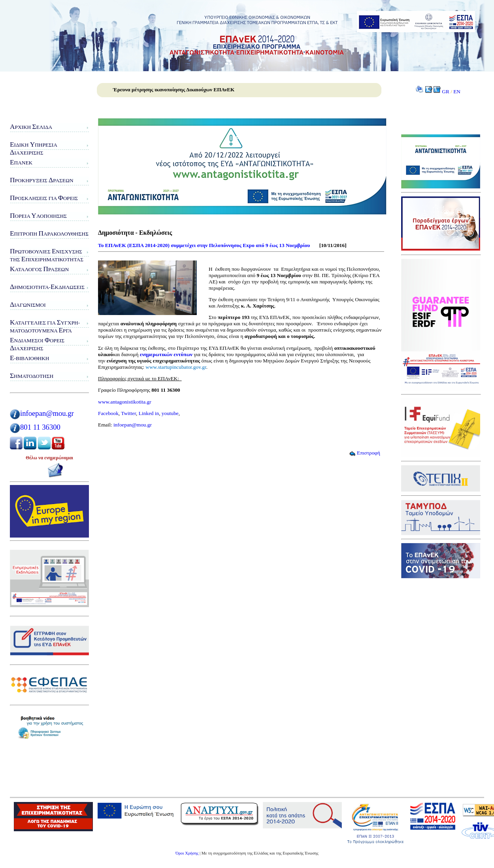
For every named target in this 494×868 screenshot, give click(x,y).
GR (446, 92)
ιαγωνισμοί (28, 305)
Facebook (108, 413)
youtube (170, 413)
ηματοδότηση (32, 376)
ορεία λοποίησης (38, 216)
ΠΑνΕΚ (21, 162)
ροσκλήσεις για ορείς (44, 198)
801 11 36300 (40, 427)
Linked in (149, 413)
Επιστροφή (365, 453)
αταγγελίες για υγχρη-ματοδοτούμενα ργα (45, 326)
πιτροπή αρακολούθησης (49, 233)
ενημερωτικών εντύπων (166, 354)
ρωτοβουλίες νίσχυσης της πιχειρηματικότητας (47, 255)
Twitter (128, 413)
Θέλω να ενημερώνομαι (49, 458)
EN (457, 92)
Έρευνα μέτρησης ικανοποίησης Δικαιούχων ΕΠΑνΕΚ (174, 90)
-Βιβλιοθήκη (29, 358)
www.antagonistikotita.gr (125, 402)
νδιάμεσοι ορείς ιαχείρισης (37, 344)
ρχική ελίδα (31, 127)
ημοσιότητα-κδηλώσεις (47, 287)
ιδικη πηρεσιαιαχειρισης (34, 148)
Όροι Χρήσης (187, 853)
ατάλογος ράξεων (39, 269)
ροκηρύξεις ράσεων (42, 180)
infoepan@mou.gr (47, 413)
